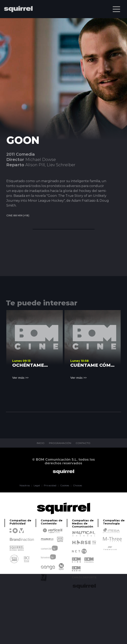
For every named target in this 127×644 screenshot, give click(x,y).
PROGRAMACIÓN (60, 443)
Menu (117, 7)
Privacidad (50, 485)
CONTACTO (83, 443)
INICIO (41, 443)
